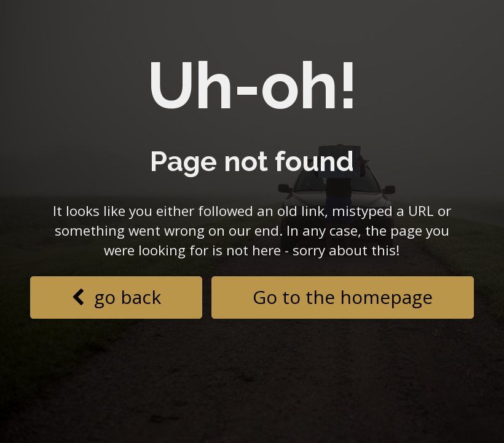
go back (116, 297)
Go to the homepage (343, 297)
